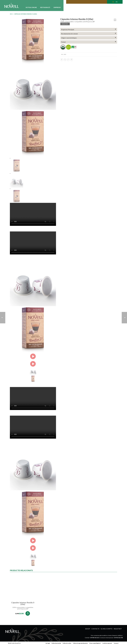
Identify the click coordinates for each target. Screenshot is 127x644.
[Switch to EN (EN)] (117, 2)
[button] (28, 613)
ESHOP (88, 628)
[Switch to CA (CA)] (113, 2)
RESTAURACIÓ (45, 7)
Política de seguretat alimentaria (80, 642)
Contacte (95, 628)
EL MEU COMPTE (107, 628)
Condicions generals (107, 642)
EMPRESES (57, 7)
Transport (116, 642)
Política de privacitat (56, 642)
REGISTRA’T (118, 628)
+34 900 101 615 (94, 637)
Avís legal (48, 642)
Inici (11, 14)
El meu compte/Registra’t (95, 642)
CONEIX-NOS (69, 7)
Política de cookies (67, 642)
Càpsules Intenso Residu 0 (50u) (23, 603)
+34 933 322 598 (118, 637)
